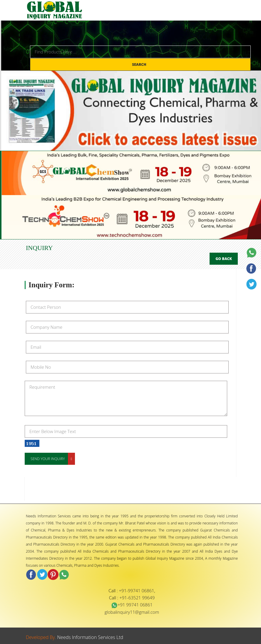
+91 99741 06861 (132, 605)
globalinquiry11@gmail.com (132, 612)
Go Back (224, 259)
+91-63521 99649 (137, 598)
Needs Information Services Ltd (90, 637)
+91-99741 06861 (137, 591)
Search (140, 64)
